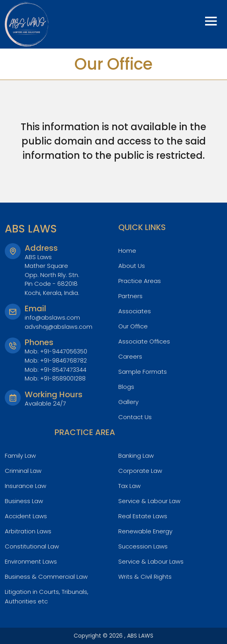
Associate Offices (146, 341)
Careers (130, 356)
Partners (131, 296)
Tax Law (130, 486)
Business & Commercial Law (48, 577)
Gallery (129, 402)
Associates (135, 311)
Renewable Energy (147, 531)
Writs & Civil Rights (146, 577)
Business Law (25, 501)
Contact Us (136, 417)
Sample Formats (143, 372)
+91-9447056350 (64, 351)
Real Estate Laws (144, 516)
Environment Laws (32, 561)
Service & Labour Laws (153, 561)
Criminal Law (24, 471)
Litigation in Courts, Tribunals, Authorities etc (49, 596)
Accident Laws (27, 516)
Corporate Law (141, 471)
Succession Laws (144, 546)
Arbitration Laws (29, 531)
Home (127, 251)
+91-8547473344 (64, 369)
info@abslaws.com (53, 317)
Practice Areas (141, 281)
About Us (132, 266)
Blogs (127, 387)
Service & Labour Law (151, 501)
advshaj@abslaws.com (59, 327)
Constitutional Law (33, 546)
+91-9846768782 (65, 360)
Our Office (134, 326)
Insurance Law (27, 486)
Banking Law (137, 456)
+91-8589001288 (64, 378)
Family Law (21, 456)
